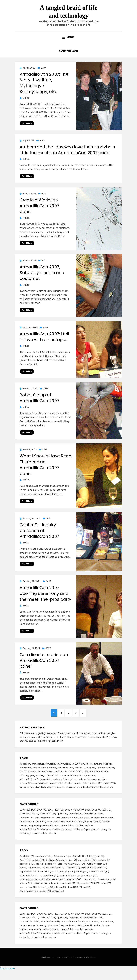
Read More (27, 126)
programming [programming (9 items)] (35, 832)
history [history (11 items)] (23, 777)
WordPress (91, 966)
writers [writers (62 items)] (109, 793)
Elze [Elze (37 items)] (86, 773)
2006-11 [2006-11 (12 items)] (34, 820)
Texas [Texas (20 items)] (57, 793)
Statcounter (8, 978)
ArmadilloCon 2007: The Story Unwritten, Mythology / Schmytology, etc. (44, 86)
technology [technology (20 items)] (47, 793)
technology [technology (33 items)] (25, 840)
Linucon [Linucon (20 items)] (64, 828)
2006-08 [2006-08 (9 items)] (24, 820)
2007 (43, 71)
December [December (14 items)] (25, 828)
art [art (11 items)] (83, 769)
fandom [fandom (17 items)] (101, 773)
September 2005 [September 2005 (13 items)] (107, 789)
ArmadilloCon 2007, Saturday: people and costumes (42, 276)
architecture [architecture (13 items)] (38, 769)
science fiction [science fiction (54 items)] (53, 781)
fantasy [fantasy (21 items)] (110, 773)
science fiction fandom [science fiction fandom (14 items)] (61, 789)
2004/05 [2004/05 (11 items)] (31, 816)
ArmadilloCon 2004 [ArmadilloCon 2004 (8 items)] (29, 824)
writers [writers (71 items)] (44, 840)
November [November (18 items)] (95, 828)
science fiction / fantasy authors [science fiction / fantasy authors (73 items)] (76, 832)
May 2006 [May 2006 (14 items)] (69, 777)
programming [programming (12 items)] (37, 781)
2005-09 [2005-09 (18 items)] (69, 816)
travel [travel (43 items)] (36, 840)
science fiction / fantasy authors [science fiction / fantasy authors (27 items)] (79, 781)
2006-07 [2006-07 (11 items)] (107, 816)
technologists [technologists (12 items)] (104, 836)
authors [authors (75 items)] (95, 824)
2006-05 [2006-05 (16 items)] (96, 816)
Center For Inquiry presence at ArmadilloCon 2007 (39, 535)
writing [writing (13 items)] (52, 840)
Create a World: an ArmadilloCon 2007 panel (39, 209)
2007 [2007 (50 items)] (42, 820)
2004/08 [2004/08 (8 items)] (42, 816)
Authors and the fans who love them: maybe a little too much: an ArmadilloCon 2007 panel (67, 153)
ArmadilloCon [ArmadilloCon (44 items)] (52, 769)
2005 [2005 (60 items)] (50, 816)
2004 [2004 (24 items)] (22, 816)
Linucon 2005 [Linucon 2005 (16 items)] (45, 777)
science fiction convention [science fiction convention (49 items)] (92, 785)
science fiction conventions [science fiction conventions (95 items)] (68, 836)
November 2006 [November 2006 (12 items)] (100, 777)
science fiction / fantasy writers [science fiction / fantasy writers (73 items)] (36, 836)
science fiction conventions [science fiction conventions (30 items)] (34, 789)
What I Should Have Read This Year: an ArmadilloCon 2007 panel (46, 469)
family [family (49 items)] (43, 828)
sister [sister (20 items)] (23, 793)
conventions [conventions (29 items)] (39, 773)
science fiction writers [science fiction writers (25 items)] (86, 789)
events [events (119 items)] (35, 828)
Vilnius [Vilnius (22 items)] (72, 793)
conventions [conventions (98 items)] (107, 824)
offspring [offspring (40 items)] (24, 781)
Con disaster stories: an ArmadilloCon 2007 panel (44, 665)
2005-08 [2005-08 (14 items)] (59, 816)
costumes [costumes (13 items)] (63, 773)
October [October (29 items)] (106, 828)
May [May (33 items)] (87, 828)
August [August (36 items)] (86, 824)
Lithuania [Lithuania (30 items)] (58, 777)
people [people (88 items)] (23, 832)
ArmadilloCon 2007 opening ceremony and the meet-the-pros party (46, 598)
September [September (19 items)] (89, 836)
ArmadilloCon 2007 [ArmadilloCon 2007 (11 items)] (70, 769)
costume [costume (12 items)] (52, 773)
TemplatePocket (67, 966)
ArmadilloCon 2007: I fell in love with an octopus (44, 340)
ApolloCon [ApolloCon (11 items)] (25, 769)
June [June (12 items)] (56, 828)
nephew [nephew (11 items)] (87, 777)
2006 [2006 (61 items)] (88, 816)
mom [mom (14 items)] (79, 777)
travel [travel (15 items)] (65, 793)
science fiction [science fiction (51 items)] (51, 832)
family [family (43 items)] (92, 773)
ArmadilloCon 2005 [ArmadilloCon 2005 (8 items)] (50, 824)
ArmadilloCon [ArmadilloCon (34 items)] (75, 820)
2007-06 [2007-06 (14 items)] (51, 820)
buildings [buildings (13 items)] (108, 769)
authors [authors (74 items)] (98, 769)
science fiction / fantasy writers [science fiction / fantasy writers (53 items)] (36, 785)
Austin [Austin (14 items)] (89, 769)
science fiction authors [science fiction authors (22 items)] (66, 785)
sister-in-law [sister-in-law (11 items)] (33, 793)
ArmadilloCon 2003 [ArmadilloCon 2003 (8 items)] (93, 820)
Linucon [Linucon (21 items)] (32, 777)
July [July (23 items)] (50, 828)
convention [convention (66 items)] (26, 773)
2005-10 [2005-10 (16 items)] (79, 816)
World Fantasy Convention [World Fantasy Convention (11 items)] (90, 793)
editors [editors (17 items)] (78, 773)
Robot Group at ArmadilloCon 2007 (39, 402)
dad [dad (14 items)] (71, 773)
